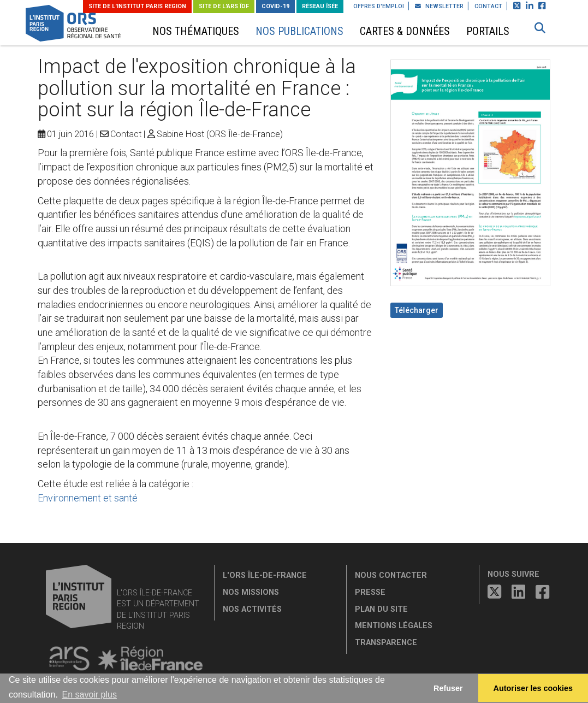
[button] (540, 28)
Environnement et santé (88, 498)
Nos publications (299, 31)
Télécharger (417, 310)
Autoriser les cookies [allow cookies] (533, 688)
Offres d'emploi (379, 6)
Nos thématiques (196, 31)
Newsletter (439, 6)
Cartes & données (405, 31)
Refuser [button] (448, 688)
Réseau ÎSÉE (320, 6)
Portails (488, 31)
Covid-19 (275, 6)
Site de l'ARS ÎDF (224, 6)
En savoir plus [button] (89, 695)
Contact (488, 6)
